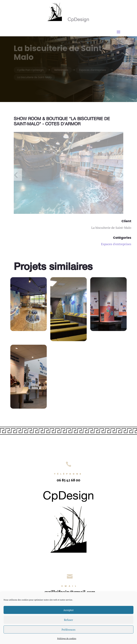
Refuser (68, 620)
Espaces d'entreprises (116, 244)
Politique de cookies (67, 638)
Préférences (68, 630)
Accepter (68, 610)
